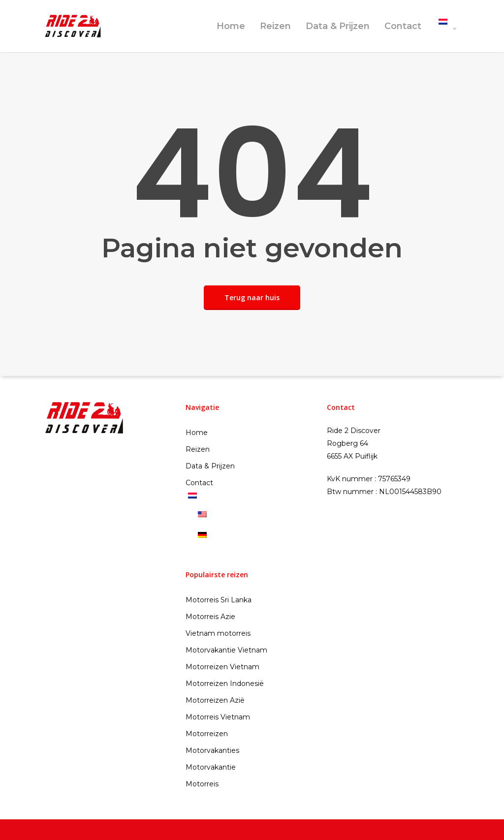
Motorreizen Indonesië (225, 684)
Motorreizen (207, 734)
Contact (403, 26)
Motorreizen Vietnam (222, 667)
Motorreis (202, 784)
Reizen (275, 26)
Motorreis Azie (210, 617)
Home (231, 26)
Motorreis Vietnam (218, 717)
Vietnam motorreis (218, 633)
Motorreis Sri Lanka (219, 600)
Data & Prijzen (338, 26)
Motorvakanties (212, 750)
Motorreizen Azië (215, 700)
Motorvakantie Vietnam (226, 650)
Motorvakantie (211, 767)
